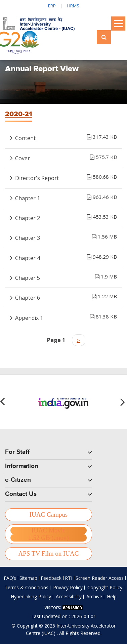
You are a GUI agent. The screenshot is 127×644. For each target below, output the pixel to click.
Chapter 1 (66, 197)
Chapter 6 (66, 296)
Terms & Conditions (27, 587)
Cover (66, 157)
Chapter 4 (66, 257)
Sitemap (28, 578)
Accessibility (69, 596)
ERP (52, 6)
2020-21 (18, 114)
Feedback (51, 578)
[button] (124, 402)
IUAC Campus (49, 514)
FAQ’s (10, 578)
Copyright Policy (105, 587)
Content (66, 137)
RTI (69, 578)
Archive (94, 596)
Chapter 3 (66, 237)
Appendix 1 (66, 316)
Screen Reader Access (100, 578)
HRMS (73, 6)
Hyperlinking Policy (31, 596)
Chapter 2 (66, 217)
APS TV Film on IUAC (49, 553)
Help (112, 596)
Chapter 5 (66, 276)
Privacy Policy (68, 587)
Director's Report (66, 177)
